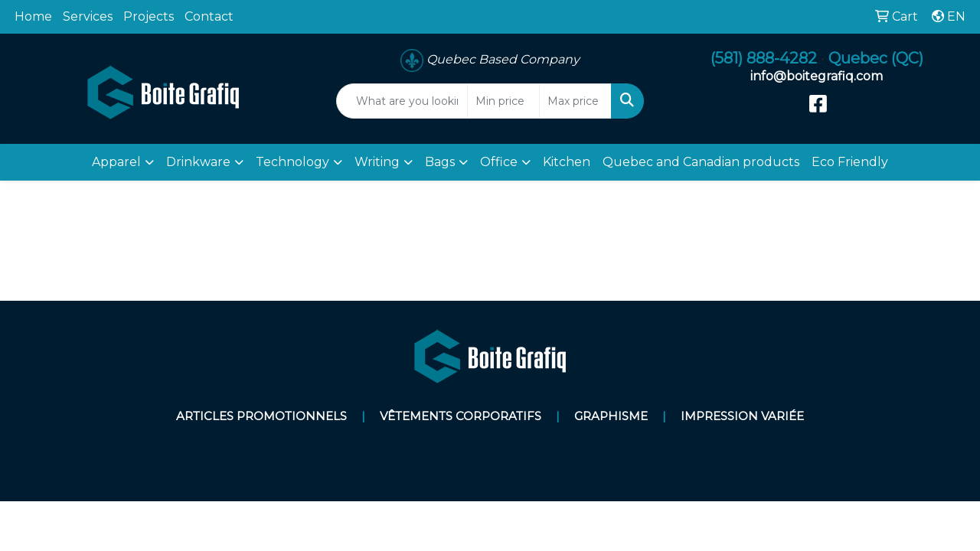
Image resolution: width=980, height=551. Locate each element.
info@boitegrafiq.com (817, 76)
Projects (149, 16)
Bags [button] (440, 162)
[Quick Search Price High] (575, 101)
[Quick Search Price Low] (503, 101)
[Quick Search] (402, 101)
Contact (209, 16)
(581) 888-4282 (764, 58)
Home (33, 16)
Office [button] (499, 162)
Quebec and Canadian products (701, 162)
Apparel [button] (116, 162)
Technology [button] (292, 162)
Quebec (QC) (876, 58)
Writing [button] (377, 162)
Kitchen (567, 162)
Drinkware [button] (198, 162)
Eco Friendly (850, 162)
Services (88, 16)
